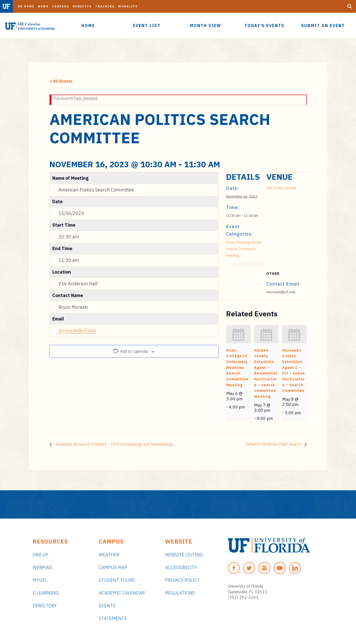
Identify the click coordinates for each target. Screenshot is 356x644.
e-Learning (46, 593)
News (43, 6)
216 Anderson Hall (281, 188)
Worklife (128, 6)
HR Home (26, 6)
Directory (45, 606)
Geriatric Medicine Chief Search (274, 444)
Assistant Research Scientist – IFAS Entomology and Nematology (114, 444)
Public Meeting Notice (243, 242)
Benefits (82, 6)
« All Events (61, 81)
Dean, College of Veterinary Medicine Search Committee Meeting (237, 368)
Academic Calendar (122, 593)
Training (105, 6)
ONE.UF (41, 555)
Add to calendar (134, 351)
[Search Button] (350, 6)
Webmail (43, 567)
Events (107, 606)
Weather (109, 555)
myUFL (40, 580)
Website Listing (184, 555)
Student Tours (117, 580)
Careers (61, 6)
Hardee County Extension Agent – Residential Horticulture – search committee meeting (266, 373)
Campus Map (113, 567)
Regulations (180, 593)
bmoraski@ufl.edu (77, 331)
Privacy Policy (183, 580)
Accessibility (181, 567)
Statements (113, 618)
